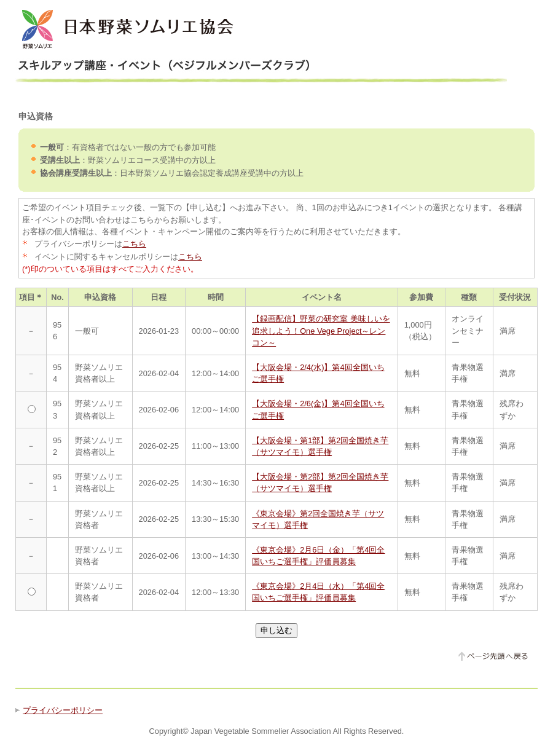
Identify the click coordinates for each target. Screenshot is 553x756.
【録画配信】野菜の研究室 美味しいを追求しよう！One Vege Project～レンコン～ (321, 330)
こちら (134, 244)
